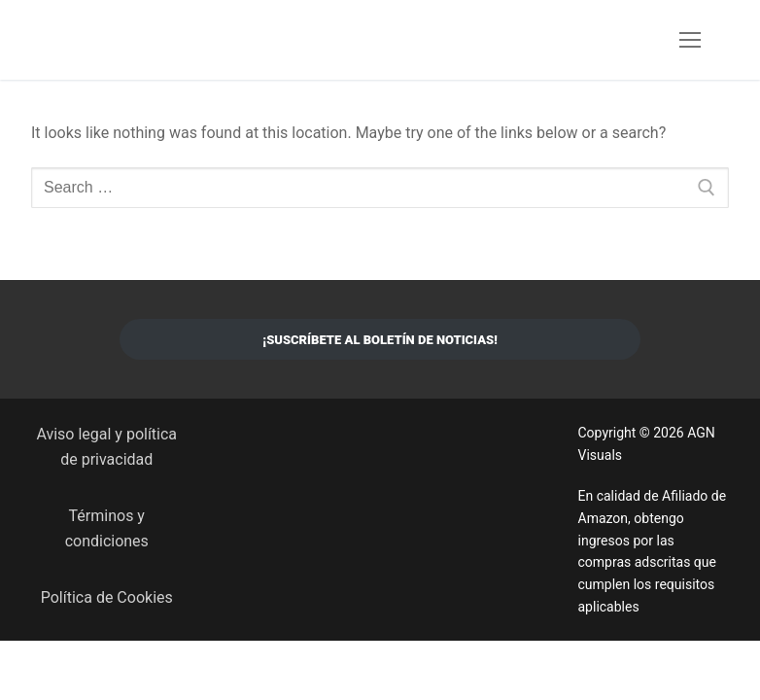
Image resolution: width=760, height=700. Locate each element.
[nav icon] (690, 40)
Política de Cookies (107, 597)
